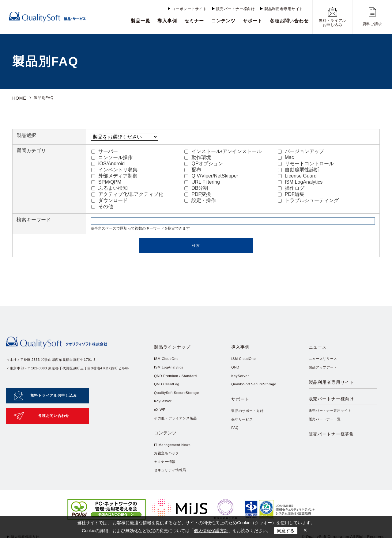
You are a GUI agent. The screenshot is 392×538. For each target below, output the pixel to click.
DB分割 (196, 187)
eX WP (160, 415)
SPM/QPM (106, 181)
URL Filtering (202, 181)
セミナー (194, 21)
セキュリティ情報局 (171, 484)
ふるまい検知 (109, 187)
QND (236, 370)
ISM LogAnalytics (300, 181)
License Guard (297, 175)
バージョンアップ (301, 150)
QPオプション (204, 163)
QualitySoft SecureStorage (179, 397)
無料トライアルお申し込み (54, 391)
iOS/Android (108, 163)
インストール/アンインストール (223, 150)
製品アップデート (324, 370)
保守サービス (243, 431)
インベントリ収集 (114, 169)
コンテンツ (224, 21)
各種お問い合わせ (289, 21)
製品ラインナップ (177, 348)
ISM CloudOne (167, 361)
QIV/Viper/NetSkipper (211, 175)
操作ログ (291, 187)
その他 (102, 206)
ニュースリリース (324, 361)
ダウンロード (109, 199)
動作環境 (198, 156)
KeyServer (164, 406)
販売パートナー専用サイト (332, 427)
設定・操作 (200, 199)
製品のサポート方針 (249, 422)
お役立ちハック (168, 466)
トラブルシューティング (308, 199)
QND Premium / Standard (177, 379)
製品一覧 (141, 21)
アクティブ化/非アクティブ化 (127, 193)
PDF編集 (291, 193)
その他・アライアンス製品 (177, 424)
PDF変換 (198, 193)
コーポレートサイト (189, 9)
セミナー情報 (166, 475)
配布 (193, 169)
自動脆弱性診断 (298, 169)
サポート (253, 21)
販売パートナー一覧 (326, 436)
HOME (18, 98)
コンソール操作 (112, 156)
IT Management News (174, 457)
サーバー (105, 150)
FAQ (235, 440)
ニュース (320, 348)
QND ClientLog (168, 388)
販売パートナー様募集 (338, 456)
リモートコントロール (306, 163)
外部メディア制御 (114, 175)
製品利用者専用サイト (284, 9)
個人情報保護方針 (211, 531)
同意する (286, 531)
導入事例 (167, 21)
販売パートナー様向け (236, 9)
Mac (286, 156)
